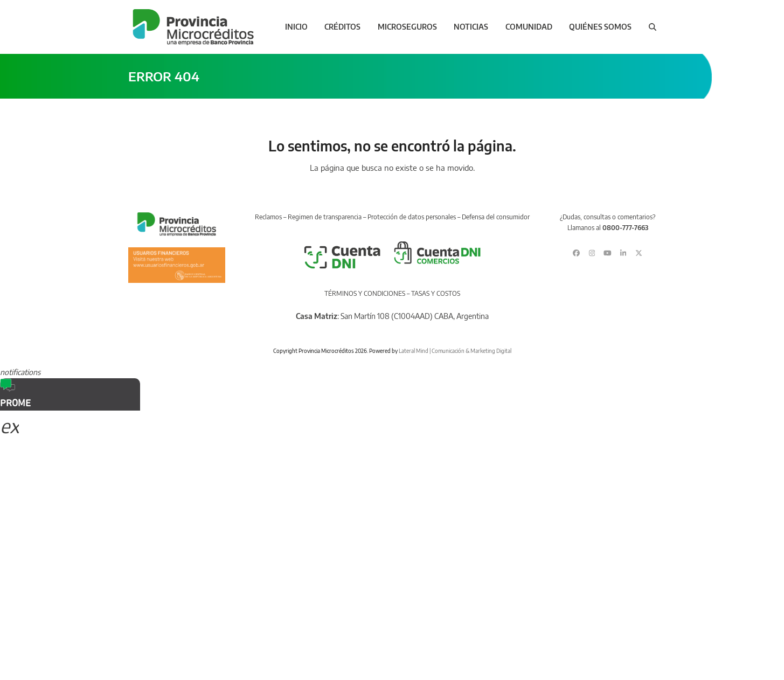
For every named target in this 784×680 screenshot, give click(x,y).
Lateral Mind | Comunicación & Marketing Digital (455, 351)
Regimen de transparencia (325, 217)
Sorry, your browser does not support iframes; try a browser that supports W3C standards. (81, 482)
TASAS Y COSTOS (436, 293)
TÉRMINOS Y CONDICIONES (365, 293)
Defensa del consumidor (496, 217)
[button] (653, 27)
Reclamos (268, 217)
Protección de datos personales (412, 217)
